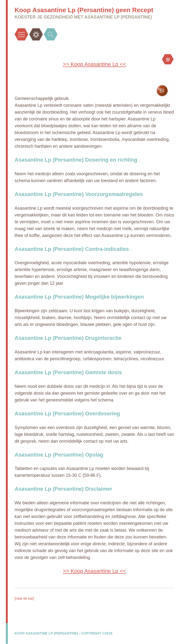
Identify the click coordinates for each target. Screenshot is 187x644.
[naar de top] (24, 598)
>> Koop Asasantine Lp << (94, 64)
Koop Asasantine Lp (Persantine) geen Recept (84, 10)
